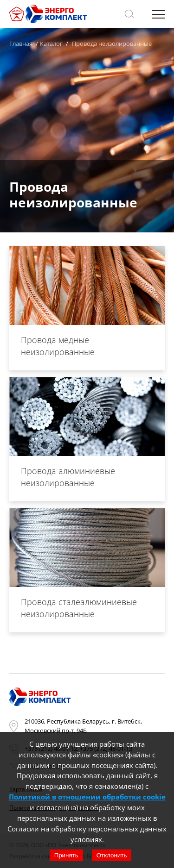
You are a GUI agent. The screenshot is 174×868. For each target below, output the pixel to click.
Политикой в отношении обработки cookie (87, 797)
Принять (66, 855)
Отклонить (112, 855)
